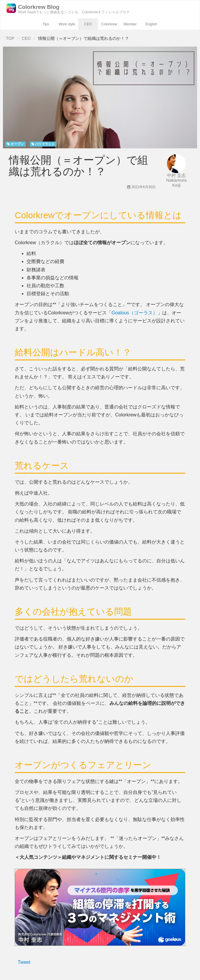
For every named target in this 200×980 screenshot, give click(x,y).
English (151, 24)
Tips (46, 24)
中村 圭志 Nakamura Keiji (176, 180)
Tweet (24, 962)
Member (130, 24)
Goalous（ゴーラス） (135, 313)
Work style (67, 24)
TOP (10, 38)
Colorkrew (109, 24)
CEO (88, 24)
